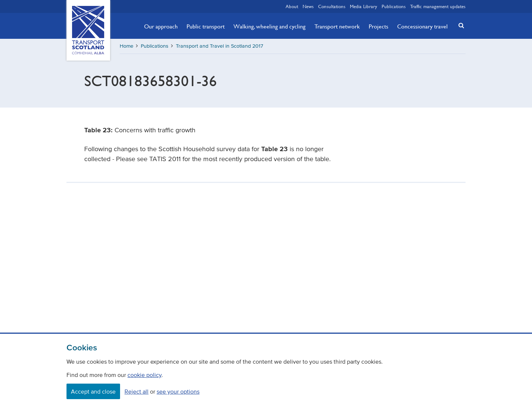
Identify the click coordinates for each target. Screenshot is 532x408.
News (308, 6)
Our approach (161, 26)
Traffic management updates (438, 6)
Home (127, 46)
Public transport (206, 26)
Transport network (337, 26)
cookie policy (144, 375)
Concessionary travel (422, 26)
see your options (178, 391)
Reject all (137, 391)
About (292, 6)
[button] (459, 25)
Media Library (364, 6)
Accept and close (93, 391)
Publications (394, 6)
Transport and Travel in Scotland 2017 (219, 46)
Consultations (332, 6)
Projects (378, 26)
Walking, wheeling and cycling (270, 26)
